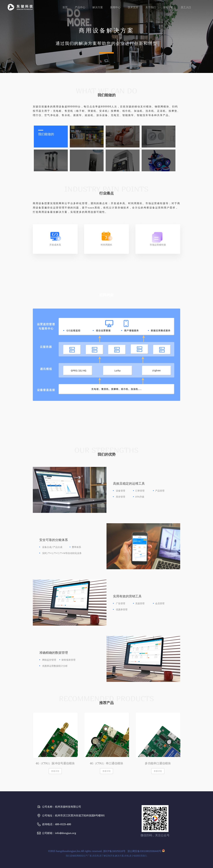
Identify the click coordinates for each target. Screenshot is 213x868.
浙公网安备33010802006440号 (146, 851)
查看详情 (55, 771)
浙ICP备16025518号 (114, 851)
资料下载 (168, 7)
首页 (65, 7)
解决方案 (98, 7)
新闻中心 (115, 7)
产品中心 (80, 7)
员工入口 (186, 7)
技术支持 (133, 7)
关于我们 (151, 7)
